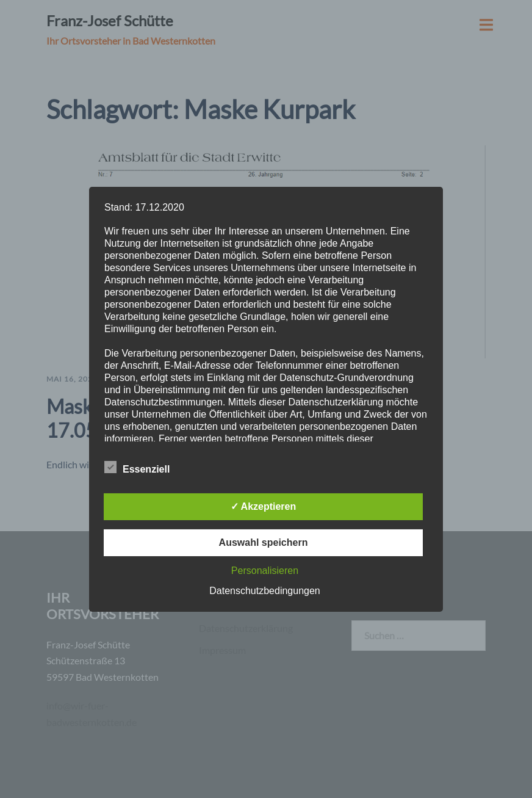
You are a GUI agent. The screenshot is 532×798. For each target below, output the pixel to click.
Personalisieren (265, 571)
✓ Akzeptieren (264, 506)
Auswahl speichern (264, 542)
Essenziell (137, 468)
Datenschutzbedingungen (264, 591)
